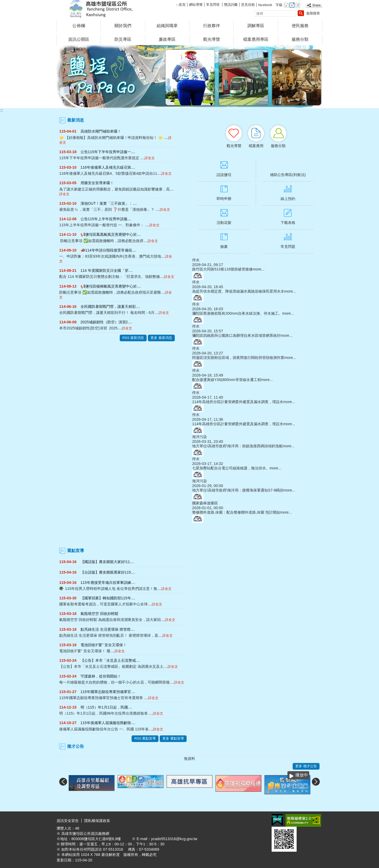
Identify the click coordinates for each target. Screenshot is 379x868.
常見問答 (213, 5)
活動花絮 (224, 223)
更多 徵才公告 (306, 766)
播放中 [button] (302, 775)
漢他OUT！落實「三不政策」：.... (109, 203)
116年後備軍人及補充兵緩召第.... (108, 167)
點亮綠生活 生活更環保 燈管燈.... (108, 629)
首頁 (182, 5)
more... (259, 269)
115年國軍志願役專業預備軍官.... (108, 692)
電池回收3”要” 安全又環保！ (104, 645)
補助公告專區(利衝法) (288, 175)
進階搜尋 (313, 13)
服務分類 (300, 39)
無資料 (189, 759)
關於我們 (123, 26)
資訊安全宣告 (68, 821)
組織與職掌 (167, 26)
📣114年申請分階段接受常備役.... (108, 250)
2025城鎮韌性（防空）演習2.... (106, 322)
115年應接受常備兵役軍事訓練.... (108, 583)
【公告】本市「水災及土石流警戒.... (110, 660)
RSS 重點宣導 (145, 738)
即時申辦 (224, 199)
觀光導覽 (212, 39)
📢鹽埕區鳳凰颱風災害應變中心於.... (111, 234)
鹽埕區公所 (101, 9)
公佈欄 (79, 26)
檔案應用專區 (256, 39)
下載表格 (288, 223)
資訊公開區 (79, 39)
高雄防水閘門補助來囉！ (101, 131)
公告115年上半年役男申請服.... (106, 219)
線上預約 (288, 199)
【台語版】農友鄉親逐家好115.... (108, 572)
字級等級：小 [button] (286, 5)
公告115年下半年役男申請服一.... (108, 152)
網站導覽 (196, 5)
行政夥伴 (212, 26)
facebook (265, 5)
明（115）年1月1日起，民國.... (106, 707)
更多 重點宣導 (173, 738)
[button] (301, 13)
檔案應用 (256, 146)
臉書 (224, 247)
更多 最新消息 (161, 338)
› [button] (316, 782)
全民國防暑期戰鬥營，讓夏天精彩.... (110, 307)
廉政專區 (167, 39)
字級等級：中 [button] (292, 5)
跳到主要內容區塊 (3, 3)
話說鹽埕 (224, 175)
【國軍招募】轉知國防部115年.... (108, 598)
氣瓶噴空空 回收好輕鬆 (99, 614)
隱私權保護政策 (97, 821)
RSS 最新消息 (133, 338)
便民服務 (300, 26)
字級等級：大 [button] (298, 5)
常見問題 (288, 247)
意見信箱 (248, 5)
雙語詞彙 (231, 5)
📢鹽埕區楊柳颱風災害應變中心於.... (111, 286)
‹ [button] (63, 782)
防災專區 (123, 39)
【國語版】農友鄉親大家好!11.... (107, 562)
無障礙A (303, 820)
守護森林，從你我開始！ (101, 676)
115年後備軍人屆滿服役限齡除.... (108, 723)
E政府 (277, 820)
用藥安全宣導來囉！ (97, 183)
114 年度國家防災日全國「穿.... (107, 270)
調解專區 (256, 26)
